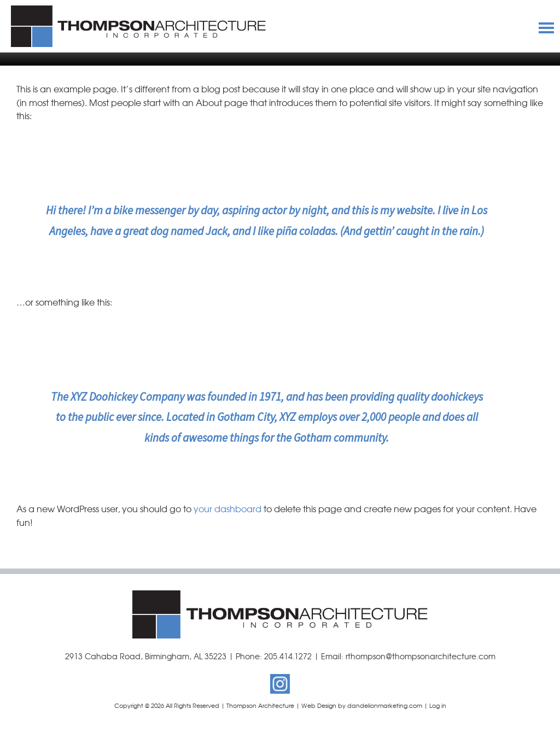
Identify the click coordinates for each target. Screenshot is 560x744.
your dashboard (227, 508)
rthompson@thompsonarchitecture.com (421, 656)
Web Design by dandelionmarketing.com (362, 705)
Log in (438, 705)
